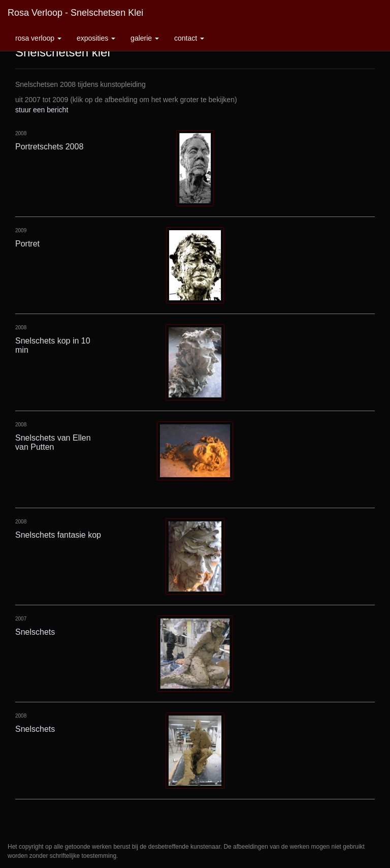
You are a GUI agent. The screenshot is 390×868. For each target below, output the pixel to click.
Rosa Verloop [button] (38, 38)
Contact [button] (189, 38)
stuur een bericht (42, 110)
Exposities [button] (96, 38)
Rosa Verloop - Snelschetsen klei (75, 13)
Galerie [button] (145, 38)
